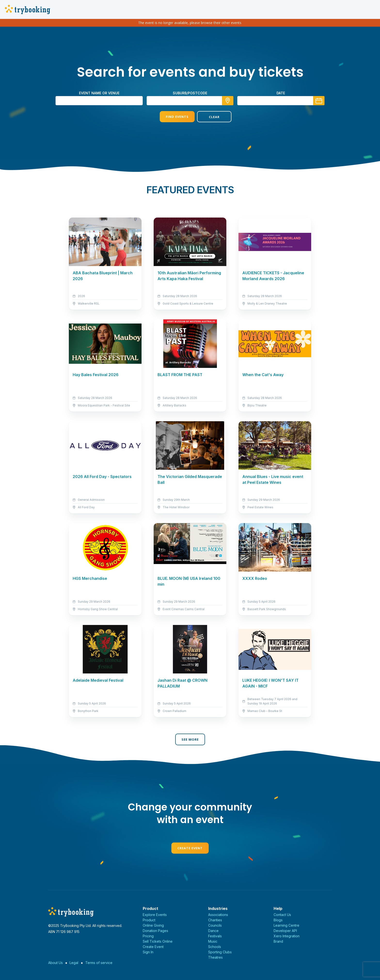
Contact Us (282, 915)
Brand (278, 941)
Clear (209, 117)
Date (281, 93)
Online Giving (153, 925)
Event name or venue (99, 93)
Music (213, 941)
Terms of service (99, 963)
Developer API (285, 931)
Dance (213, 931)
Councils (215, 925)
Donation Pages (155, 931)
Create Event (190, 848)
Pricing (148, 936)
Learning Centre (286, 925)
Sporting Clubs (220, 952)
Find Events (171, 117)
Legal (74, 963)
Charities (215, 920)
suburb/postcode (190, 93)
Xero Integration (287, 936)
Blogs (278, 920)
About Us (55, 963)
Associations (218, 915)
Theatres (215, 957)
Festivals (215, 936)
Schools (215, 947)
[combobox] (190, 101)
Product (149, 920)
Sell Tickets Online (158, 941)
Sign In (148, 952)
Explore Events (155, 915)
